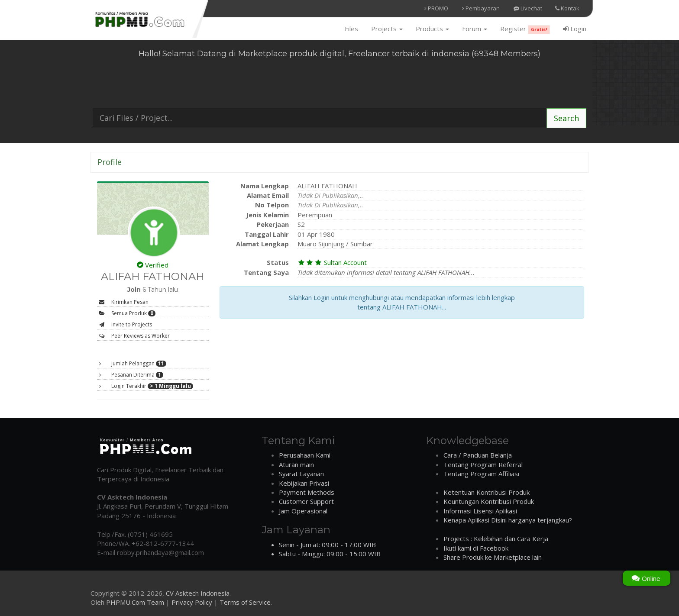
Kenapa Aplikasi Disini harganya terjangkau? (508, 520)
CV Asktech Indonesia (198, 593)
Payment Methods (307, 492)
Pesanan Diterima (131, 375)
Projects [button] (387, 29)
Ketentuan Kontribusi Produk (487, 492)
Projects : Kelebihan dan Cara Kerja (496, 539)
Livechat (528, 8)
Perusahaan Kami (305, 455)
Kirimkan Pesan (124, 302)
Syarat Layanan (301, 474)
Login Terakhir (146, 386)
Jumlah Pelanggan (133, 364)
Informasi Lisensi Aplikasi (480, 511)
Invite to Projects (126, 324)
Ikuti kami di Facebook (476, 548)
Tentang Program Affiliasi (481, 474)
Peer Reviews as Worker (134, 336)
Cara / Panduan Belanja (478, 455)
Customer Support (306, 501)
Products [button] (432, 29)
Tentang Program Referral (483, 464)
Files (351, 29)
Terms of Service (245, 602)
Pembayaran (481, 8)
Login (575, 29)
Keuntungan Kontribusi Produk (489, 501)
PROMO (436, 8)
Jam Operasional (303, 511)
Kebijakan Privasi (304, 483)
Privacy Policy (192, 602)
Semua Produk (127, 313)
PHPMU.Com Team (135, 602)
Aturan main (296, 464)
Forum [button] (475, 29)
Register (525, 29)
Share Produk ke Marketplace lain (493, 557)
